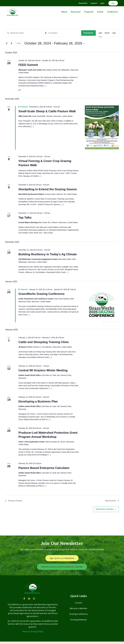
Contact (79, 603)
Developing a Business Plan (38, 401)
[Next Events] (11, 43)
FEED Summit (28, 65)
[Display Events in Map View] (114, 33)
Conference (112, 12)
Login (102, 3)
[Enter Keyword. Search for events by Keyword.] (24, 33)
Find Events (88, 33)
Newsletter (83, 3)
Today (19, 43)
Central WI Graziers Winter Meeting (43, 370)
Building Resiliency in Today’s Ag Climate (48, 254)
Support (94, 3)
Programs (89, 12)
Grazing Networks (79, 620)
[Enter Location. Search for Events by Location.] (62, 33)
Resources (76, 12)
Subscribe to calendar (105, 509)
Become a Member (79, 608)
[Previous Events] (7, 43)
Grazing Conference (79, 614)
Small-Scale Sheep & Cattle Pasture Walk (47, 111)
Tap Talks (25, 218)
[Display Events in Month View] (107, 33)
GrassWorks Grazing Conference (41, 294)
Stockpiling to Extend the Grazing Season (48, 189)
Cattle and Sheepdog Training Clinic (44, 342)
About (64, 12)
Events (100, 12)
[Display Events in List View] (100, 33)
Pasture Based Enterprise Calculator (44, 468)
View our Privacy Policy (33, 632)
